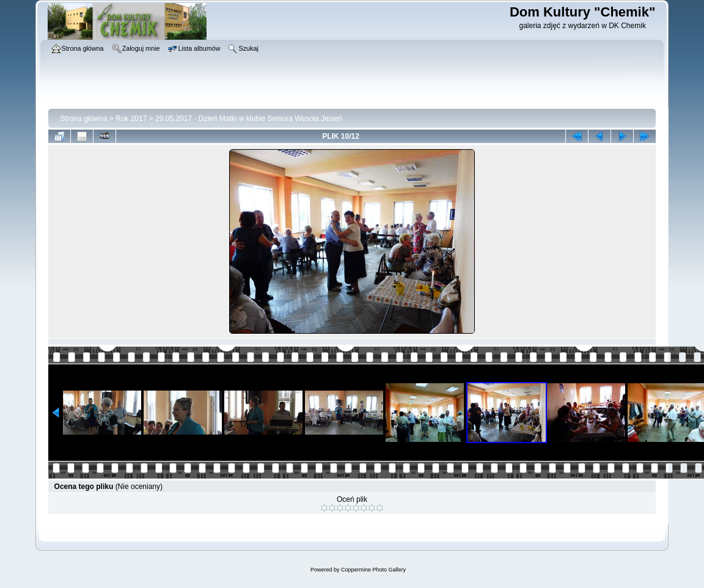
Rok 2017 (131, 119)
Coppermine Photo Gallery (373, 570)
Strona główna (84, 119)
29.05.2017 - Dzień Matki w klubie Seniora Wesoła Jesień (249, 119)
